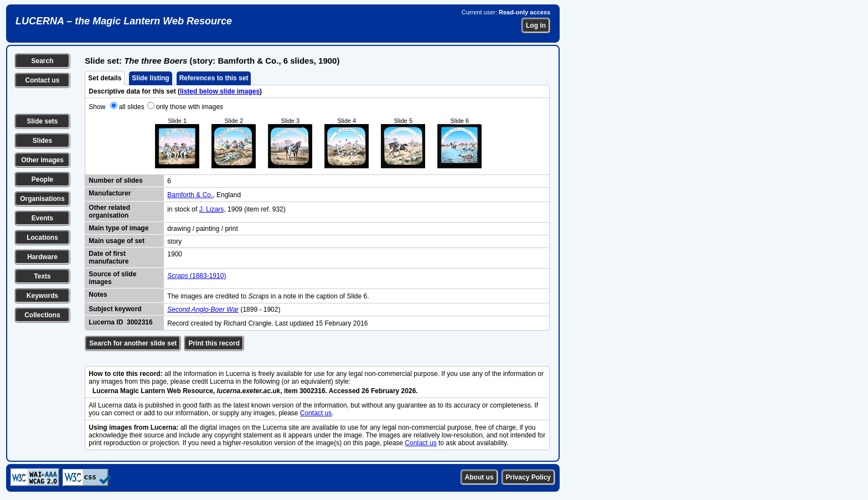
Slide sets (42, 121)
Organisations (42, 199)
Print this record (214, 343)
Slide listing (150, 78)
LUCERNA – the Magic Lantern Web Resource (124, 21)
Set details (105, 78)
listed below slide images (220, 91)
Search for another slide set (133, 343)
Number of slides (115, 181)
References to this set (214, 78)
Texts (42, 276)
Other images (42, 160)
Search (42, 61)
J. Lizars (212, 209)
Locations (42, 238)
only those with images (190, 107)
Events (42, 218)
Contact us (42, 80)
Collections (42, 315)
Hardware (42, 257)
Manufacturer (110, 193)
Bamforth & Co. (190, 195)
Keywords (42, 296)
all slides (132, 107)
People (42, 179)
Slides (42, 141)
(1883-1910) (197, 276)
